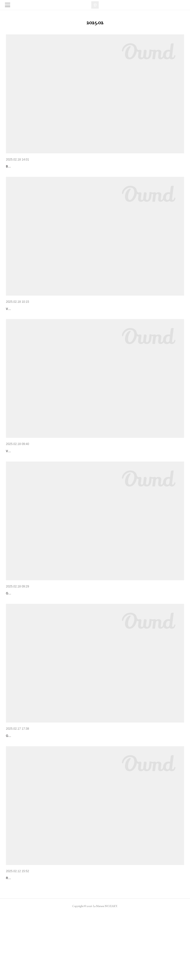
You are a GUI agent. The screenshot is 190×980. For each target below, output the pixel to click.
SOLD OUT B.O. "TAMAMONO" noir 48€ (37, 932)
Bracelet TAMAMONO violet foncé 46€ (35, 782)
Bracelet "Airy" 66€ (20, 166)
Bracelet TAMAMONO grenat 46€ (32, 632)
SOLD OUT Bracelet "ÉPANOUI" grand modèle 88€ (45, 477)
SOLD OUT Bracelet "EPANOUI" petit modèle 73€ (44, 322)
